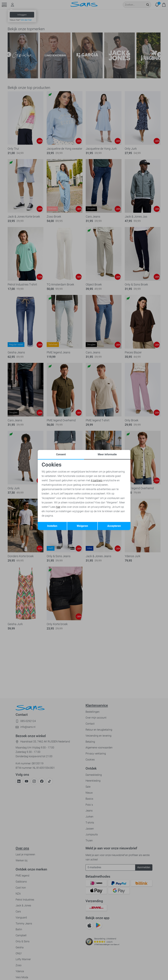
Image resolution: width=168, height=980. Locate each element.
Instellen (52, 526)
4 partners (97, 480)
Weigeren (82, 526)
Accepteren (114, 526)
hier (58, 507)
